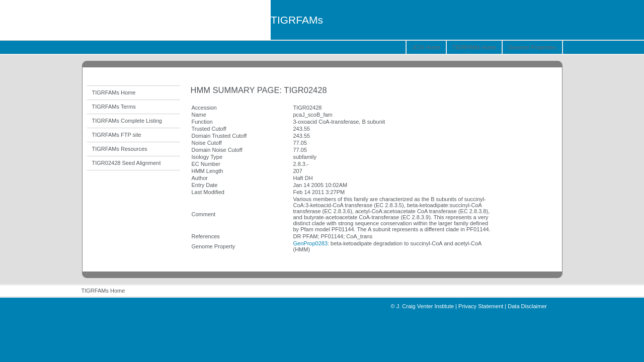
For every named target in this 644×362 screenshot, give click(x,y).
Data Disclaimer (527, 306)
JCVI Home (426, 47)
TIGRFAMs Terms (114, 107)
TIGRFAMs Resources (120, 149)
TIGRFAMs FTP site (117, 135)
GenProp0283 (311, 243)
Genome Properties (532, 47)
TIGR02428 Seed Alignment (127, 163)
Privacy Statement (481, 306)
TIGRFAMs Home (474, 47)
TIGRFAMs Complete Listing (127, 121)
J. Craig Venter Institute (425, 306)
